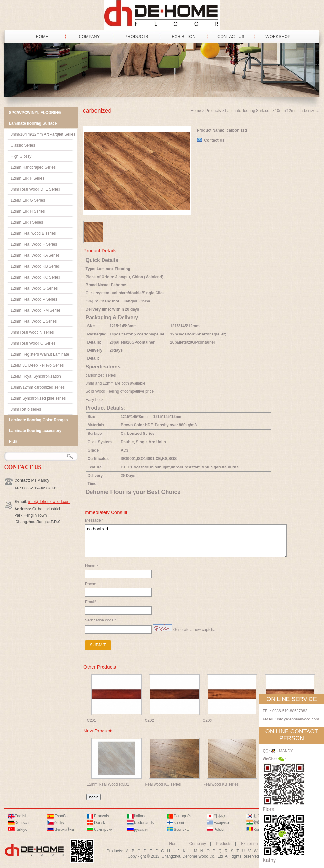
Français (102, 816)
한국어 (259, 816)
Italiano (140, 816)
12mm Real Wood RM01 (108, 784)
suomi (179, 823)
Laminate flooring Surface (248, 111)
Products (213, 111)
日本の (219, 816)
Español (61, 816)
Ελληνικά (221, 823)
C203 (207, 720)
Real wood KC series (163, 784)
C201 (92, 720)
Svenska (181, 830)
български (103, 830)
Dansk (100, 823)
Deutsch (22, 823)
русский (141, 830)
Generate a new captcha (194, 630)
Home (196, 111)
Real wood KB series (221, 784)
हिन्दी (257, 823)
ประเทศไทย (64, 830)
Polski (219, 830)
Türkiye (21, 830)
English (21, 816)
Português (183, 816)
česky (59, 823)
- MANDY (282, 751)
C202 (150, 720)
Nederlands (144, 823)
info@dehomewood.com (49, 502)
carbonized (186, 541)
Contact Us (214, 140)
